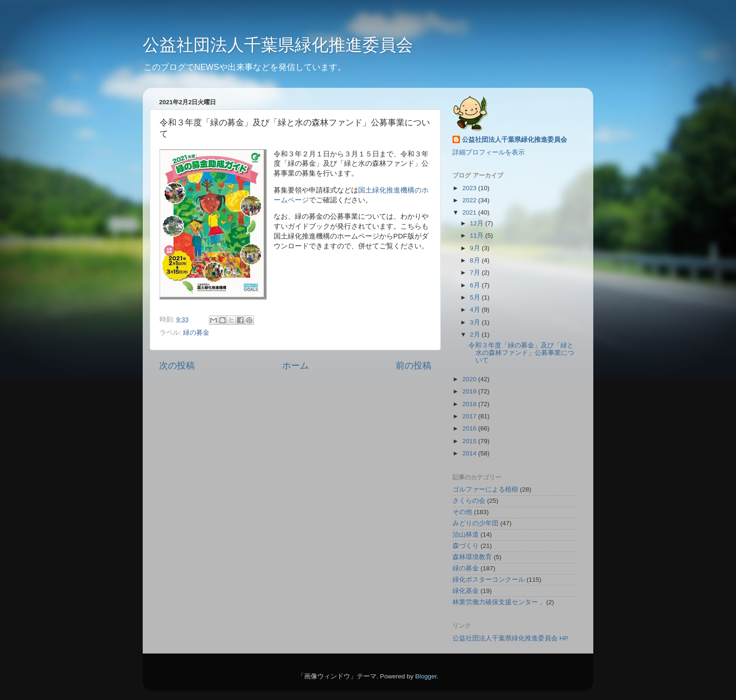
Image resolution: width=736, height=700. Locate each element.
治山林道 (466, 535)
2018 (470, 404)
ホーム (295, 365)
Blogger (426, 676)
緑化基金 (466, 591)
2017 (470, 416)
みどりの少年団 (475, 523)
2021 (470, 212)
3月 (476, 322)
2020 (470, 379)
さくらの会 (469, 501)
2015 (470, 441)
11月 (478, 235)
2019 (470, 391)
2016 (470, 428)
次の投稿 (177, 365)
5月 (476, 297)
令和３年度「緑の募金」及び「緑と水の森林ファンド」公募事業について (521, 353)
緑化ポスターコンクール (489, 580)
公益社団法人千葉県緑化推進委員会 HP (510, 638)
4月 (476, 310)
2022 (470, 200)
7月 (476, 273)
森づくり (466, 546)
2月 (476, 335)
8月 (476, 260)
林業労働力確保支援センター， (498, 602)
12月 (478, 223)
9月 (476, 248)
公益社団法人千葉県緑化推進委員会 (278, 45)
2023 (470, 188)
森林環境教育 (472, 557)
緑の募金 (196, 333)
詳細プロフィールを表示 (489, 152)
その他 (462, 512)
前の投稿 (414, 365)
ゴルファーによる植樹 (485, 489)
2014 (470, 453)
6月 (476, 285)
